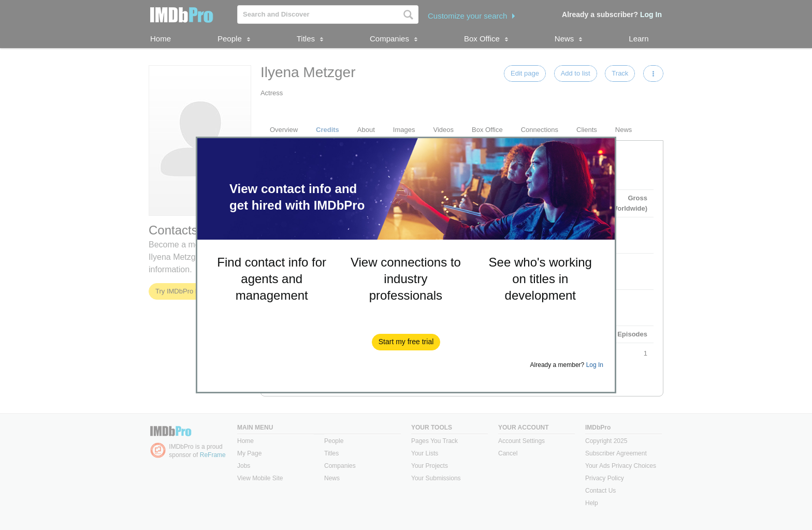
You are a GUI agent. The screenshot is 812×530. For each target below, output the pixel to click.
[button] (406, 342)
